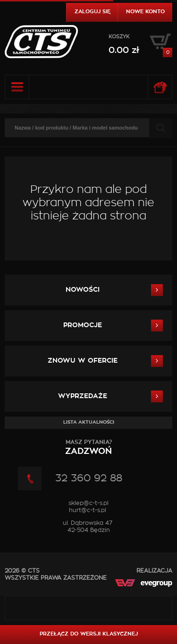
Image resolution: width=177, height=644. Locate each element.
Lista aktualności (89, 422)
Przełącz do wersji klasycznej (89, 634)
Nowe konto (145, 12)
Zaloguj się (93, 12)
